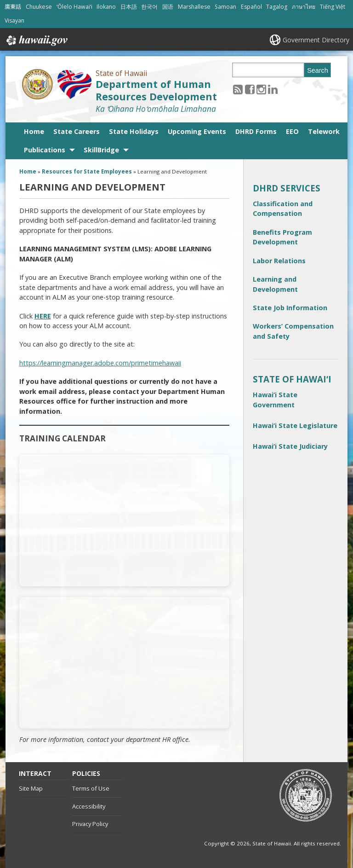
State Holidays (134, 131)
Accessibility (89, 806)
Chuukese (39, 7)
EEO (292, 131)
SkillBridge (101, 150)
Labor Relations (279, 261)
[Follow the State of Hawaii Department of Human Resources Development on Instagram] (261, 89)
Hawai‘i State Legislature (295, 425)
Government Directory (316, 40)
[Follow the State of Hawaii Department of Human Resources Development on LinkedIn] (273, 89)
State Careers (77, 131)
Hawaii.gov (36, 41)
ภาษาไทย (304, 7)
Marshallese (194, 7)
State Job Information (290, 308)
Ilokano (106, 7)
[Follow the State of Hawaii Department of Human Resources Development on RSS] (238, 89)
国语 (168, 7)
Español (251, 7)
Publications (45, 150)
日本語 (129, 7)
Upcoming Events (197, 131)
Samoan (225, 7)
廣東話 (13, 7)
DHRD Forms (256, 131)
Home (34, 131)
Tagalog (277, 7)
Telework (324, 131)
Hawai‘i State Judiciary (290, 446)
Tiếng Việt (333, 7)
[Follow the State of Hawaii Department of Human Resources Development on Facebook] (250, 89)
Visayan (14, 20)
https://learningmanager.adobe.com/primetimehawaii (100, 363)
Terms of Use (91, 788)
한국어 (149, 7)
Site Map (31, 788)
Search (318, 70)
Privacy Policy (90, 824)
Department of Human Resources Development (156, 90)
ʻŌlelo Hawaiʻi (74, 7)
